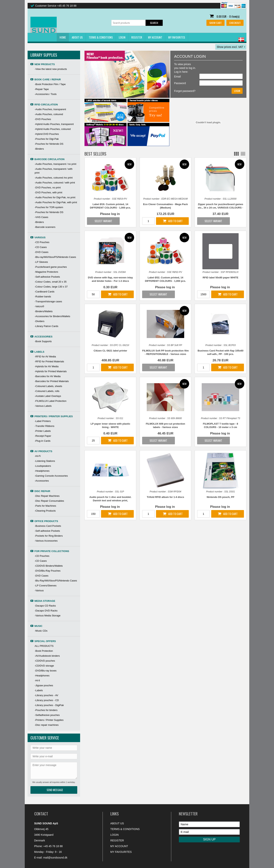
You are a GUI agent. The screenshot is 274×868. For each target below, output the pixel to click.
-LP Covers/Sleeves (46, 586)
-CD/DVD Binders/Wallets (49, 566)
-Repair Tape (42, 89)
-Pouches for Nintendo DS (49, 144)
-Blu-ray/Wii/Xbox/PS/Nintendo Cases (55, 257)
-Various (39, 590)
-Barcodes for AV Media (48, 376)
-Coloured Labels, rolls (47, 391)
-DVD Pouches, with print (48, 192)
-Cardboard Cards (45, 292)
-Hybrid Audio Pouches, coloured (53, 129)
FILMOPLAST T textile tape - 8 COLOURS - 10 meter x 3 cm (220, 425)
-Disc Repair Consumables (49, 501)
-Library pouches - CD (47, 700)
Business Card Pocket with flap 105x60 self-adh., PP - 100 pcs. (221, 352)
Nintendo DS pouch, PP (220, 497)
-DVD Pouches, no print (48, 188)
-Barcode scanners (45, 227)
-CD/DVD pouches (45, 661)
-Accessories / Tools (46, 94)
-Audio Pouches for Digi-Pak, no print (55, 197)
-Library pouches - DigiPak (49, 705)
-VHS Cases (41, 217)
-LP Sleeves (41, 262)
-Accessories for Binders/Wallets (52, 316)
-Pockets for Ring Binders (49, 536)
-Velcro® (39, 306)
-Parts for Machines (45, 506)
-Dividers (39, 321)
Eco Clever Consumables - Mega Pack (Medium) (165, 206)
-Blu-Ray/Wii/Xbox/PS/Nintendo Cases (56, 581)
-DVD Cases (41, 252)
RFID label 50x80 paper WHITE (221, 278)
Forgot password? (185, 91)
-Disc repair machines (47, 725)
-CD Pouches (42, 242)
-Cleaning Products (45, 511)
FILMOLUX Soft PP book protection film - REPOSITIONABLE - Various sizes (165, 352)
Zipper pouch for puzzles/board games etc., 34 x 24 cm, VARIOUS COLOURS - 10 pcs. (221, 206)
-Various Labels (43, 406)
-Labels (39, 690)
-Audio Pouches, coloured (49, 114)
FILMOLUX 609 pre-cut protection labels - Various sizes (165, 425)
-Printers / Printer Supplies (49, 720)
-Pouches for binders (46, 710)
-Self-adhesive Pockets (47, 277)
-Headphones (42, 471)
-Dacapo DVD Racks (46, 611)
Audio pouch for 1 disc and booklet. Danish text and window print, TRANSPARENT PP (110, 499)
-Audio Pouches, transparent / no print (55, 164)
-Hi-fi (37, 680)
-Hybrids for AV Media (47, 366)
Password (180, 83)
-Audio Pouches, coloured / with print (55, 183)
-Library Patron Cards (46, 326)
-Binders (39, 149)
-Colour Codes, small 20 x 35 (51, 282)
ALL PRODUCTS (44, 646)
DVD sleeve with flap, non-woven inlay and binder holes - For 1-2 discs (110, 279)
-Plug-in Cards (43, 441)
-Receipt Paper (43, 436)
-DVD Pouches (43, 119)
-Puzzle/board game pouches (51, 267)
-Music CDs (41, 631)
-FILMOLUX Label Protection (51, 401)
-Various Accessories (46, 541)
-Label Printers (43, 421)
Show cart (215, 23)
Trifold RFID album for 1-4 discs (166, 497)
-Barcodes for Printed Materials (52, 381)
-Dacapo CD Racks (45, 606)
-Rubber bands (43, 297)
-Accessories (42, 481)
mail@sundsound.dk (55, 858)
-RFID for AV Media (45, 357)
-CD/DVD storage (44, 666)
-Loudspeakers (43, 466)
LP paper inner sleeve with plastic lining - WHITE (110, 425)
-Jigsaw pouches (44, 685)
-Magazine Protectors (46, 272)
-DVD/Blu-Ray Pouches (48, 571)
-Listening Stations (45, 461)
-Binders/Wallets (44, 311)
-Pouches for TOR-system (49, 207)
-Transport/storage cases (48, 301)
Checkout (235, 23)
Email (177, 77)
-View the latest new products (51, 69)
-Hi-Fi (38, 456)
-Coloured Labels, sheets (48, 386)
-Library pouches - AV (46, 695)
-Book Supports (43, 341)
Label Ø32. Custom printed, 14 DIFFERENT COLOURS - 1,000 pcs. (165, 279)
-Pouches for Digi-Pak (47, 139)
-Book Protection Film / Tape (50, 84)
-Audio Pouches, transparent (50, 109)
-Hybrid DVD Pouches (47, 134)
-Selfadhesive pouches (47, 715)
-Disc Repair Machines (47, 496)
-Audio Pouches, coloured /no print (54, 178)
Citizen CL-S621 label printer (110, 351)
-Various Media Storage (48, 616)
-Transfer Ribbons (45, 426)
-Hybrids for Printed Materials (51, 371)
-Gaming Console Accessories (51, 476)
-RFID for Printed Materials (49, 361)
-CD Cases (41, 247)
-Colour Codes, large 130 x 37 (51, 287)
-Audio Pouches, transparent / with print (54, 171)
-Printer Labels (43, 431)
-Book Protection (44, 651)
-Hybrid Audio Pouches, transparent (54, 124)
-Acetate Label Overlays (48, 396)
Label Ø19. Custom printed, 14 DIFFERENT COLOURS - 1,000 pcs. (110, 206)
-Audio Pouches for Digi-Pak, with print (56, 202)
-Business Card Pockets (48, 526)
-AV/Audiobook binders (47, 656)
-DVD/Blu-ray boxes (46, 671)
